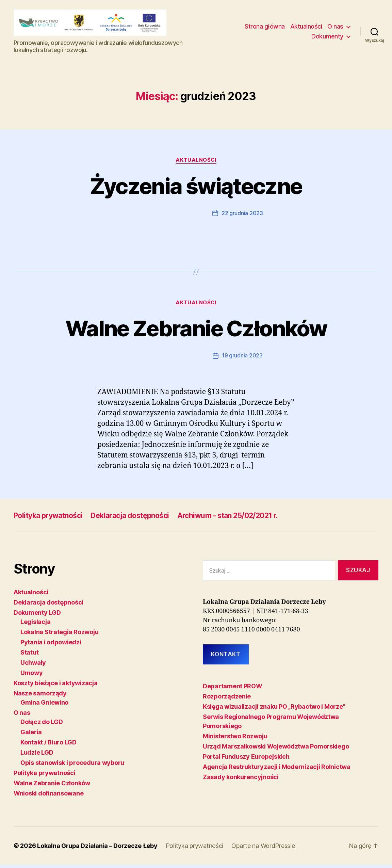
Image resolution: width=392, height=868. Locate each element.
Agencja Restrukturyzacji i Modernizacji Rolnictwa (277, 769)
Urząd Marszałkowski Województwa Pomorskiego (276, 749)
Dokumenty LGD (37, 616)
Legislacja (35, 625)
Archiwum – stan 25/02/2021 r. (228, 519)
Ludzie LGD (37, 756)
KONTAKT (226, 657)
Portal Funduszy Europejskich (246, 759)
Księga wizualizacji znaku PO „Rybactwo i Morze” (274, 709)
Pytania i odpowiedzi (51, 645)
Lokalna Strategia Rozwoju (59, 635)
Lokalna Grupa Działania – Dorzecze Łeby (97, 849)
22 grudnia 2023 (242, 216)
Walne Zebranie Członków (196, 332)
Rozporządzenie (227, 699)
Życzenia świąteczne (196, 189)
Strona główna (265, 28)
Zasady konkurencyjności (241, 780)
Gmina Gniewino (44, 705)
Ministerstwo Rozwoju (235, 739)
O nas (335, 28)
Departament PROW (233, 689)
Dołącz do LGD (42, 725)
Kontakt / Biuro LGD (48, 745)
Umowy (32, 676)
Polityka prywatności (48, 519)
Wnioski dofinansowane (48, 796)
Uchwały (33, 666)
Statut (29, 655)
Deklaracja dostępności (130, 519)
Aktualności (306, 28)
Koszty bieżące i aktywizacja (55, 686)
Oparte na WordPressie (263, 849)
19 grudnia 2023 (242, 359)
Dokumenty (327, 38)
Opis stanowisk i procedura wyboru (72, 766)
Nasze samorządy (40, 696)
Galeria (31, 735)
